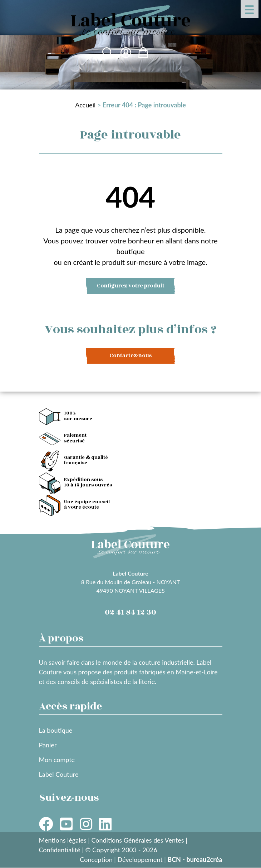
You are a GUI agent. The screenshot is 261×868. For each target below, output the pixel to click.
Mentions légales (63, 840)
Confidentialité (60, 850)
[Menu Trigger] (250, 9)
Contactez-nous (130, 356)
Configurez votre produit (131, 286)
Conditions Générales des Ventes (137, 840)
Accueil (85, 105)
